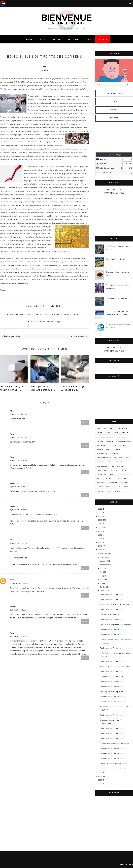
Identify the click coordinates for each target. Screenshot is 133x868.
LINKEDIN (114, 110)
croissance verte (121, 479)
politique (100, 441)
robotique (110, 487)
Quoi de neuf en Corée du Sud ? (112, 594)
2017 (100, 527)
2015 (100, 535)
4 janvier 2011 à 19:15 (18, 487)
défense (99, 479)
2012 (100, 546)
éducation (123, 445)
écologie (109, 479)
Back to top (126, 865)
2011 (100, 550)
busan (119, 487)
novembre (104, 557)
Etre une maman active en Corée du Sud (115, 604)
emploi (116, 433)
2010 (100, 773)
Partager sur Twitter (50, 315)
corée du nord (122, 429)
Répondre (85, 423)
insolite (119, 474)
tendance (100, 462)
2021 (100, 513)
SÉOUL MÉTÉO (114, 137)
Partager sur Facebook (21, 315)
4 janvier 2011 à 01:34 (18, 437)
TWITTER (114, 118)
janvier (103, 591)
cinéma (123, 470)
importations (101, 483)
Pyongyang (118, 491)
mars (102, 583)
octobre (103, 561)
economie (38, 322)
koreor (14, 580)
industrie (100, 433)
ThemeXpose (22, 864)
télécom (113, 445)
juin (102, 572)
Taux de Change (114, 155)
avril (102, 579)
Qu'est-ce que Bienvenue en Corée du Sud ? (114, 85)
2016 (100, 531)
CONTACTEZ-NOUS (114, 93)
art (109, 491)
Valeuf (14, 539)
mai (101, 576)
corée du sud (101, 429)
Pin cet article (74, 315)
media (128, 458)
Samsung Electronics (124, 441)
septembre (104, 565)
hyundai (110, 462)
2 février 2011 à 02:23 (18, 636)
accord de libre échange (105, 466)
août (102, 568)
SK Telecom (114, 454)
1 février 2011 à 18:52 (18, 610)
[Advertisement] (114, 215)
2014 (100, 539)
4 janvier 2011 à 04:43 (18, 460)
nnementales (47, 153)
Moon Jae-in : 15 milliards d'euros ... (43, 389)
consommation (102, 445)
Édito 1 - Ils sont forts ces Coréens (113, 764)
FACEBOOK (114, 102)
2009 (100, 776)
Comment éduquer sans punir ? (112, 676)
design (127, 487)
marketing (124, 483)
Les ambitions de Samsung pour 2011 (114, 744)
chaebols (120, 466)
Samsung (114, 470)
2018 (100, 524)
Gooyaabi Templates (48, 864)
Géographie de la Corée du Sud (118, 298)
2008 (100, 780)
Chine (111, 474)
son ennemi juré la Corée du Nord (73, 114)
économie (110, 441)
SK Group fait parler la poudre (111, 692)
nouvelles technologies (52, 322)
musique (100, 487)
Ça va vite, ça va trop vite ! (110, 614)
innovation (113, 483)
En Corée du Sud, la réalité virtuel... (12, 389)
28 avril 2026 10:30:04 (104, 173)
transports (118, 458)
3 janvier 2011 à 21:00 (18, 414)
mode (109, 433)
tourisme (117, 449)
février (103, 587)
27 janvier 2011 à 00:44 (19, 584)
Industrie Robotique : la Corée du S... (74, 389)
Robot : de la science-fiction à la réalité (115, 666)
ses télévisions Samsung (50, 114)
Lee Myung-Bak (102, 454)
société (111, 429)
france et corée (102, 470)
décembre (104, 553)
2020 (100, 516)
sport (108, 449)
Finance (119, 462)
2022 (100, 509)
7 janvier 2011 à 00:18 (18, 544)
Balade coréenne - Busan (115, 259)
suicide (127, 474)
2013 (100, 542)
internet (125, 433)
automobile (121, 437)
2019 (100, 520)
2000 (100, 784)
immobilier (101, 491)
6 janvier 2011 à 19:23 (18, 510)
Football (100, 449)
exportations (101, 474)
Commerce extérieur (104, 458)
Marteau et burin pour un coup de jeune (115, 625)
